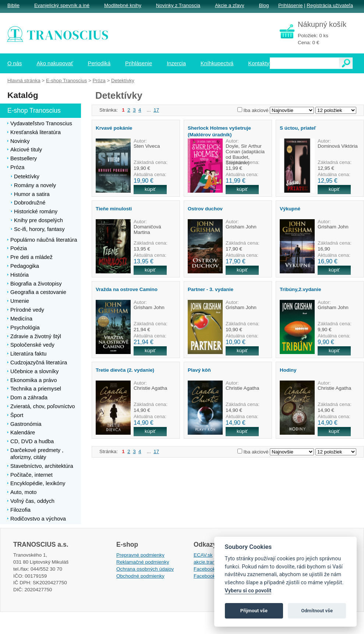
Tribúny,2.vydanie (301, 289)
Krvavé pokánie (114, 128)
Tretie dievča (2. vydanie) (125, 370)
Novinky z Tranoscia (178, 5)
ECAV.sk (203, 555)
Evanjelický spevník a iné (62, 5)
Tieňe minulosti (114, 209)
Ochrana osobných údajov (145, 569)
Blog (264, 5)
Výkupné (290, 209)
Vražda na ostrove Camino (127, 289)
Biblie (13, 5)
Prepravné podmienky (140, 555)
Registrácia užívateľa (330, 5)
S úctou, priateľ (298, 128)
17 (156, 110)
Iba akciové (256, 110)
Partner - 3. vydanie (211, 289)
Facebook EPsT (211, 576)
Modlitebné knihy (123, 5)
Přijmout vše (254, 611)
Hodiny (288, 370)
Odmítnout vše (317, 611)
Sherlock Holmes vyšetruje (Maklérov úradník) (219, 131)
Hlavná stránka (24, 80)
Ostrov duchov (205, 209)
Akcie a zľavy (229, 5)
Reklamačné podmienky (143, 562)
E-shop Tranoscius (66, 80)
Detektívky (123, 80)
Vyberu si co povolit (248, 591)
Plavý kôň (199, 370)
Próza (99, 80)
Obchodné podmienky (140, 576)
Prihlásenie (290, 5)
